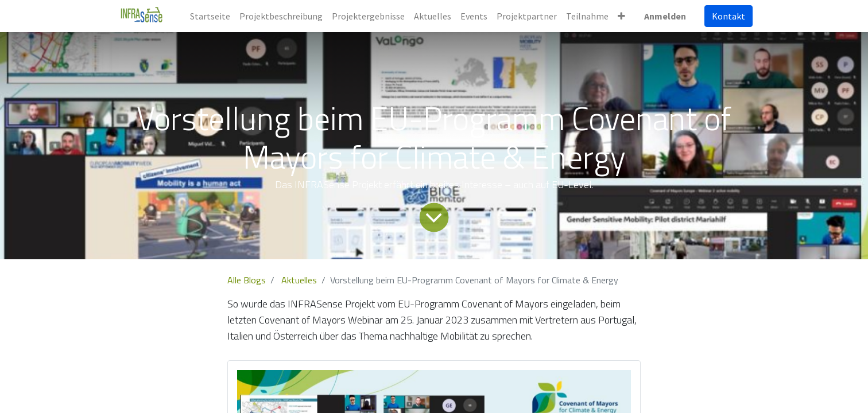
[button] (621, 16)
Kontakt (728, 16)
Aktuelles (299, 280)
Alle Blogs (247, 280)
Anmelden (665, 16)
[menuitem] (210, 16)
